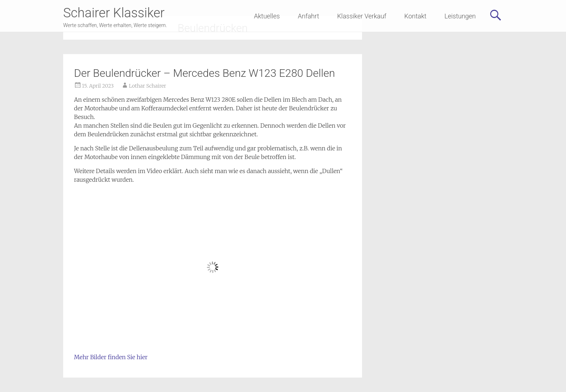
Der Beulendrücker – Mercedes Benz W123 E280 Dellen (204, 73)
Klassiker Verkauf (362, 16)
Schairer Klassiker (114, 13)
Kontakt (415, 16)
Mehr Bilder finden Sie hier (111, 357)
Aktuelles (267, 16)
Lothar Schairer (147, 86)
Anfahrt (308, 16)
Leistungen (460, 16)
